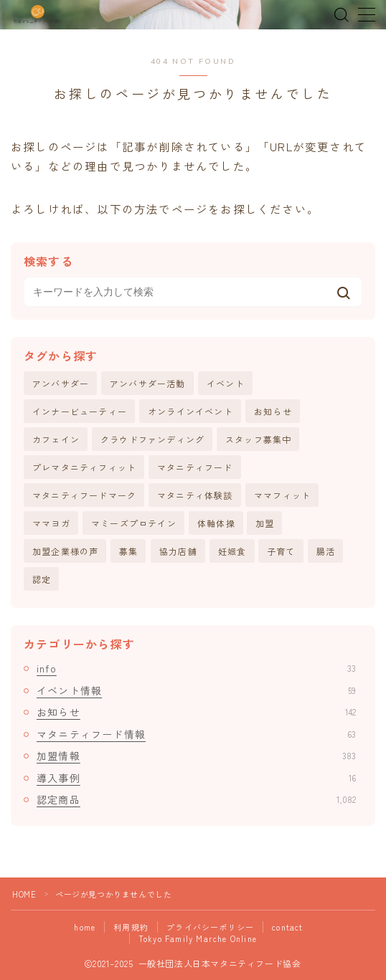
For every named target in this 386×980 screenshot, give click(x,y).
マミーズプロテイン (134, 523)
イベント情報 (196, 690)
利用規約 (131, 927)
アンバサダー (61, 383)
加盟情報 (196, 756)
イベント (226, 383)
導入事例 (196, 778)
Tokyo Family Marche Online (198, 938)
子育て (281, 551)
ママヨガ (51, 523)
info (196, 668)
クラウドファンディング (152, 439)
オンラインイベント (190, 411)
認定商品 (196, 799)
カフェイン (56, 439)
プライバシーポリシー (210, 927)
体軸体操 (216, 523)
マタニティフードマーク (84, 495)
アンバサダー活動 (148, 383)
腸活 (326, 551)
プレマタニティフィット (84, 467)
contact (287, 927)
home (85, 927)
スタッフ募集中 (258, 439)
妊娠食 (232, 551)
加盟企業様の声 (65, 551)
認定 (42, 579)
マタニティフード (195, 467)
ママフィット (282, 495)
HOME (24, 894)
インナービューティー (80, 411)
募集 (128, 551)
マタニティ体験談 (195, 495)
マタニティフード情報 (196, 734)
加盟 (265, 523)
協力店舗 (178, 551)
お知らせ (273, 411)
